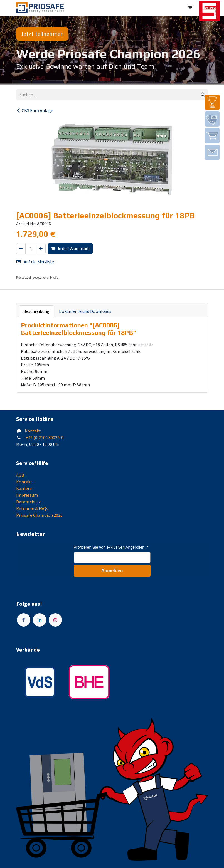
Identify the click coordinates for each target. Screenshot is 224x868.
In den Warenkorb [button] (70, 248)
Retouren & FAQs (32, 508)
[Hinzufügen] (41, 249)
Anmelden (112, 571)
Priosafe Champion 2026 (39, 515)
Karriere (24, 488)
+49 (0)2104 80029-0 (44, 437)
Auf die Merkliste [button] (35, 262)
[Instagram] (55, 620)
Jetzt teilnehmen (42, 34)
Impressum (27, 495)
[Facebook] (24, 620)
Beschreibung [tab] (36, 311)
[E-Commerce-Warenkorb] (190, 8)
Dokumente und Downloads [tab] (85, 311)
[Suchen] (203, 95)
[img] (212, 102)
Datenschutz (28, 502)
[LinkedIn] (40, 620)
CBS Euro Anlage (35, 110)
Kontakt (33, 431)
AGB (20, 475)
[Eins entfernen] (21, 249)
